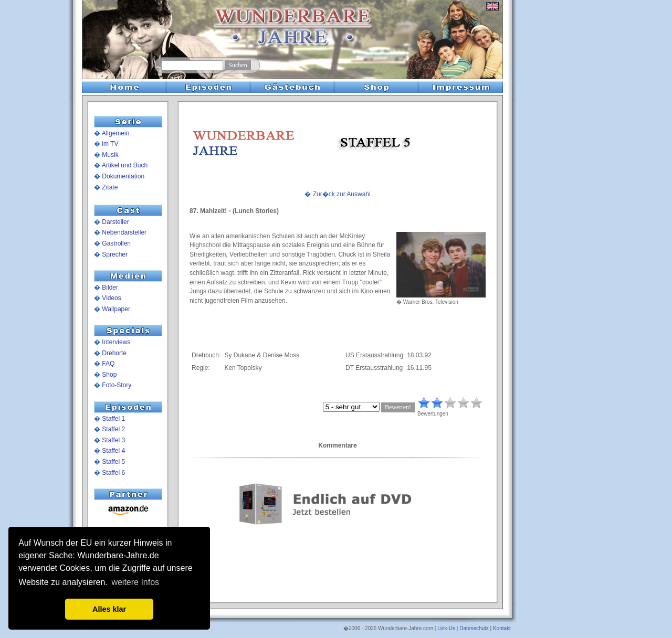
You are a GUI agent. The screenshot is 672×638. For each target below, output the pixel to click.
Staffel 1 (113, 419)
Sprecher (115, 254)
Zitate (110, 187)
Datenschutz (474, 628)
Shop (109, 375)
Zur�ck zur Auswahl (342, 194)
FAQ (108, 364)
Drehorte (114, 353)
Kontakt (502, 628)
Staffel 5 (113, 462)
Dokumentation (123, 176)
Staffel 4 (113, 451)
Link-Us (446, 628)
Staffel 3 (113, 440)
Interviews (116, 342)
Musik (110, 155)
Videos (111, 298)
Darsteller (115, 222)
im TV (110, 144)
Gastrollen (116, 243)
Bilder (110, 288)
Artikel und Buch (125, 165)
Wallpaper (116, 309)
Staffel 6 (113, 473)
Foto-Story (117, 385)
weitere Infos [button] (135, 582)
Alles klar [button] (109, 609)
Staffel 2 (113, 429)
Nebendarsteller (124, 232)
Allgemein (116, 133)
